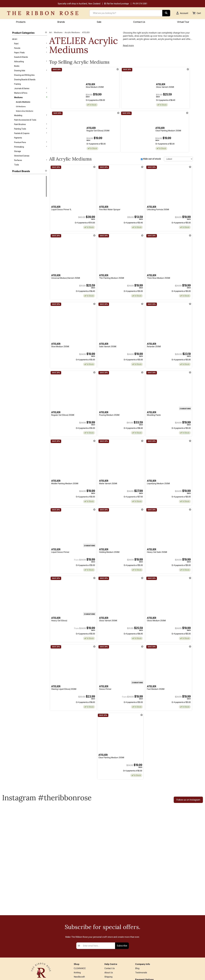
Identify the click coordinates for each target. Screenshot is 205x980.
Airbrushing (31, 63)
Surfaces (31, 166)
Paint (31, 44)
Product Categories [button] (30, 33)
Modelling (31, 119)
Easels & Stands (21, 58)
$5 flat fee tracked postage (117, 4)
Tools (17, 171)
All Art (15, 39)
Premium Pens (31, 147)
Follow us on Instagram (188, 802)
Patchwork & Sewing (83, 947)
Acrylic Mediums (23, 105)
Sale (99, 22)
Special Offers (80, 968)
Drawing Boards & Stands (25, 82)
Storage (18, 157)
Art (50, 33)
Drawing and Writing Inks (24, 77)
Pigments (18, 143)
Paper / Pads (31, 53)
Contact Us (139, 22)
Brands (61, 22)
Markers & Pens (31, 96)
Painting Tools (31, 133)
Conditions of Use (113, 942)
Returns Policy (111, 934)
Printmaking (31, 152)
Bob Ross (16, 208)
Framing (17, 86)
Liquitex (15, 194)
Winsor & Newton (19, 184)
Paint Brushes (31, 129)
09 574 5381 (141, 4)
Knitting (77, 925)
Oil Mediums (21, 110)
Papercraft (79, 938)
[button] (181, 13)
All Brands (78, 964)
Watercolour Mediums (25, 115)
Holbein (15, 189)
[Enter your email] (98, 898)
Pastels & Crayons (31, 138)
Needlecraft (79, 929)
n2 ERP (191, 976)
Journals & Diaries (31, 91)
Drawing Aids (31, 72)
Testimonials (141, 925)
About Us (109, 925)
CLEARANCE (80, 921)
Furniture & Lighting (83, 951)
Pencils (31, 49)
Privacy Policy (111, 938)
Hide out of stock (152, 159)
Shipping (108, 929)
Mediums (31, 100)
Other (76, 960)
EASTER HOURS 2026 (115, 954)
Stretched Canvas (22, 162)
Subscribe (122, 898)
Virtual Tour (183, 22)
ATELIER (16, 203)
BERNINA (78, 942)
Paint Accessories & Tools (25, 124)
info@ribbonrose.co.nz (41, 948)
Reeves (15, 198)
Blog (137, 921)
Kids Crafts (79, 955)
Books (17, 68)
